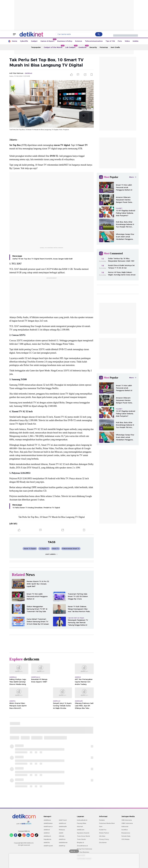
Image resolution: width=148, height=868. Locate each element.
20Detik (61, 836)
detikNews (47, 820)
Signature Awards (83, 833)
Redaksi (102, 820)
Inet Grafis (115, 47)
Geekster (83, 47)
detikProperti (48, 846)
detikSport (47, 836)
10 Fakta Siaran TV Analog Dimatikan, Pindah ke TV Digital (36, 508)
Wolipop (62, 830)
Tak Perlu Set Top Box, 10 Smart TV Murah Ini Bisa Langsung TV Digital (52, 517)
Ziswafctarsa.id (82, 846)
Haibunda (125, 826)
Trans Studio (81, 839)
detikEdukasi (48, 823)
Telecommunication (94, 41)
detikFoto (62, 839)
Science (79, 41)
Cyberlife (24, 41)
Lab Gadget (71, 47)
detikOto (47, 842)
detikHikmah (63, 842)
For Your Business (83, 852)
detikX (61, 833)
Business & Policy (65, 41)
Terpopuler (36, 47)
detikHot (47, 833)
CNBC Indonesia (127, 823)
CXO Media (125, 839)
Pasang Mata (82, 823)
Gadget (34, 41)
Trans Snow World (83, 836)
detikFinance (48, 826)
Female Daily (126, 836)
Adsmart (80, 826)
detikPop (62, 846)
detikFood (62, 823)
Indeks (136, 41)
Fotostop (104, 47)
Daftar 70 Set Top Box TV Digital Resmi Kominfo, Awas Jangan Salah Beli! (42, 259)
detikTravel (63, 820)
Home (15, 41)
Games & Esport (48, 40)
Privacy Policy (104, 839)
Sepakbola (47, 839)
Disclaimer (103, 842)
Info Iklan (102, 836)
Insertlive (125, 830)
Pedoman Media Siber (107, 823)
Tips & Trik (110, 41)
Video (127, 41)
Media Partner (104, 833)
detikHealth (63, 826)
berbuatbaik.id (82, 820)
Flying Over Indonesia (84, 849)
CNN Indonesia (127, 820)
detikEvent (81, 830)
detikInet (47, 830)
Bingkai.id (80, 842)
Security (93, 47)
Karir (101, 826)
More (133, 177)
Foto (120, 41)
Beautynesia (126, 833)
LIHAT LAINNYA (52, 554)
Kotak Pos (103, 830)
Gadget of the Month (54, 47)
